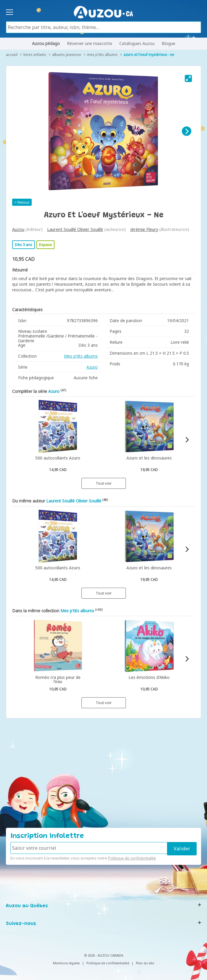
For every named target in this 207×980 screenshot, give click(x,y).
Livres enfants (35, 55)
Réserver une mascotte (90, 43)
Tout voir (104, 483)
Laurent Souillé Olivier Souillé (75, 229)
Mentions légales (66, 963)
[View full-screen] (188, 78)
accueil (12, 55)
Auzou (18, 229)
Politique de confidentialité (132, 858)
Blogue (169, 43)
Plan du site (145, 963)
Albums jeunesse (67, 55)
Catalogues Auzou (137, 43)
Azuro (92, 367)
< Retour (22, 202)
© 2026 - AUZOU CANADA (104, 955)
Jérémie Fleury (144, 229)
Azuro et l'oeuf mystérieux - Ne (149, 55)
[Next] (187, 131)
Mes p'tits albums (102, 55)
